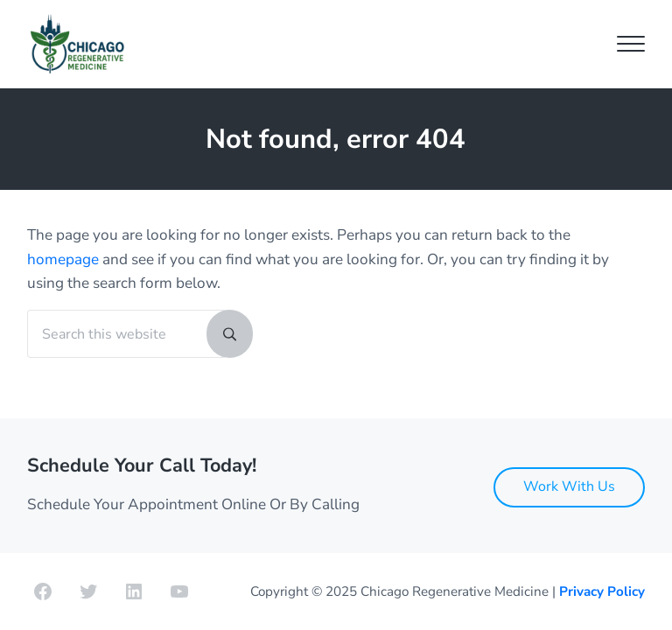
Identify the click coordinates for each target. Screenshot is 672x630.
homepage (63, 259)
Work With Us (569, 486)
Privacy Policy (602, 591)
